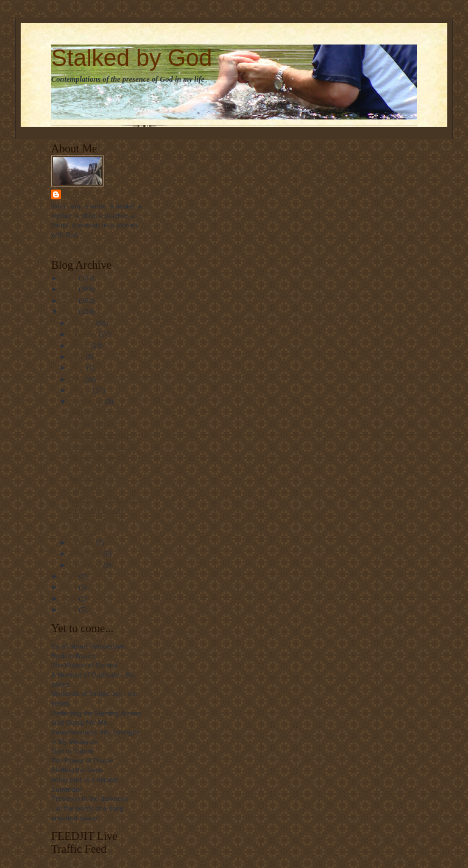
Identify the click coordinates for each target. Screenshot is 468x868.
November (87, 553)
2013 (70, 587)
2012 (70, 576)
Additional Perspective (102, 413)
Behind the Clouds (96, 510)
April (78, 357)
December (87, 565)
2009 (70, 289)
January (83, 323)
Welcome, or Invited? (100, 435)
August (82, 390)
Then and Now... (93, 424)
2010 (70, 301)
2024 (70, 610)
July (77, 379)
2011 (70, 311)
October (83, 542)
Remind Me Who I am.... (105, 499)
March (80, 346)
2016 (70, 599)
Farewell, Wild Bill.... (99, 446)
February (85, 334)
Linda (74, 194)
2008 (70, 278)
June (78, 368)
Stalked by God (132, 58)
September (88, 402)
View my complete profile (89, 247)
